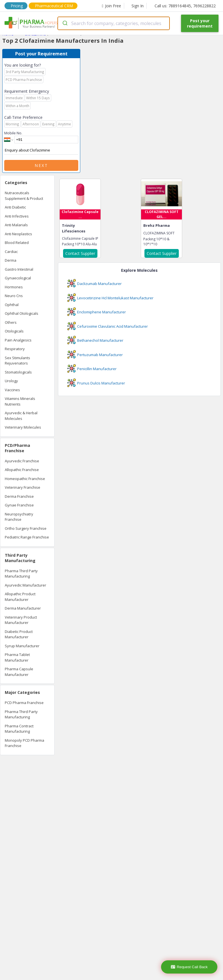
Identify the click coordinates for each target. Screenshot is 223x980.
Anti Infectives (17, 216)
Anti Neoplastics (18, 234)
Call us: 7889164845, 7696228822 (185, 6)
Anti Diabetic (15, 207)
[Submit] (65, 23)
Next (41, 165)
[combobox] (114, 23)
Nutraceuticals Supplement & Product (24, 196)
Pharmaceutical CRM (54, 6)
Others (11, 322)
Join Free (111, 6)
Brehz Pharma (157, 225)
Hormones (14, 287)
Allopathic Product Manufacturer (20, 597)
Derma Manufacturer (23, 608)
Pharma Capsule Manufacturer (19, 672)
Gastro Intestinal (19, 269)
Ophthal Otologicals (22, 313)
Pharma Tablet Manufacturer (17, 657)
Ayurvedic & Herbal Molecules (21, 416)
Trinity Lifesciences (74, 228)
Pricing (17, 6)
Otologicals (14, 331)
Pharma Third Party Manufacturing (21, 574)
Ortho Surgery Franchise (26, 528)
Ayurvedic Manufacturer (25, 585)
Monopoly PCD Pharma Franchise (24, 743)
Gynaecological (18, 278)
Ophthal (12, 305)
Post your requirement (200, 23)
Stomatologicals (18, 372)
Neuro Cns (14, 296)
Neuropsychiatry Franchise (19, 517)
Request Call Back (189, 967)
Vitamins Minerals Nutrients (20, 401)
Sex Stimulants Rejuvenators (17, 361)
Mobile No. (13, 133)
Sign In (138, 6)
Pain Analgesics (18, 340)
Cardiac (11, 252)
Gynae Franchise (19, 505)
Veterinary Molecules (23, 427)
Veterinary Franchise (23, 487)
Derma (11, 260)
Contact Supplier (80, 253)
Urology (11, 381)
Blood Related (17, 243)
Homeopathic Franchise (25, 479)
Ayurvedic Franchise (22, 461)
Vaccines (12, 390)
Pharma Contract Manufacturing (19, 729)
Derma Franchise (19, 496)
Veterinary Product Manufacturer (21, 620)
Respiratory (15, 349)
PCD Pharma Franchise (24, 703)
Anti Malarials (16, 225)
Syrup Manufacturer (22, 646)
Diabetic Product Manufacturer (19, 634)
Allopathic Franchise (22, 470)
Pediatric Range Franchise (27, 537)
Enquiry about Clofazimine (41, 150)
